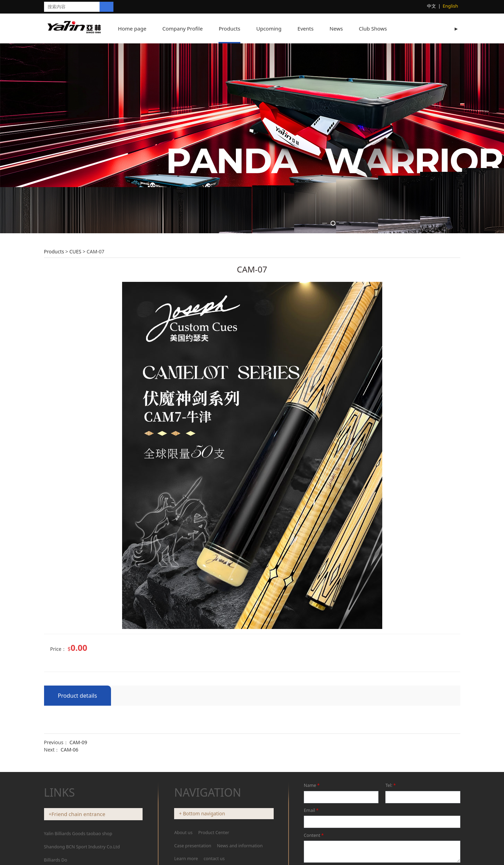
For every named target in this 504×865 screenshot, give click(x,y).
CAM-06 (70, 750)
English (450, 6)
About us (184, 833)
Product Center (213, 833)
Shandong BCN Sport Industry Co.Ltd (82, 847)
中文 (432, 6)
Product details (78, 696)
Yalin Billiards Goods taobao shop (78, 834)
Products (236, 28)
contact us (214, 859)
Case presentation (193, 846)
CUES (75, 251)
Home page (139, 28)
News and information (240, 846)
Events (313, 28)
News (343, 28)
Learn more (186, 859)
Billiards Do (56, 860)
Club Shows (380, 28)
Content (314, 835)
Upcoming (276, 28)
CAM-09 (78, 742)
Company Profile (189, 28)
